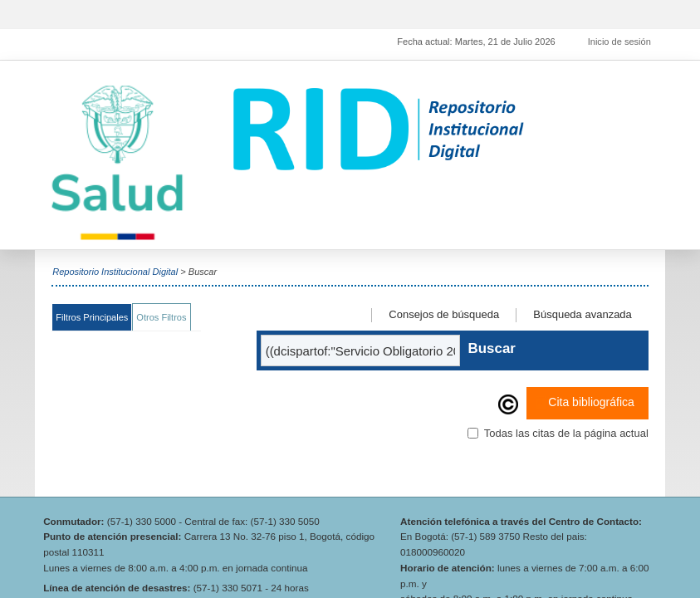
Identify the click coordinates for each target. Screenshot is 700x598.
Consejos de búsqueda (444, 314)
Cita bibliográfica (585, 403)
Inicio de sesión (619, 42)
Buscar (492, 348)
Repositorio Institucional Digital (115, 272)
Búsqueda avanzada (583, 314)
